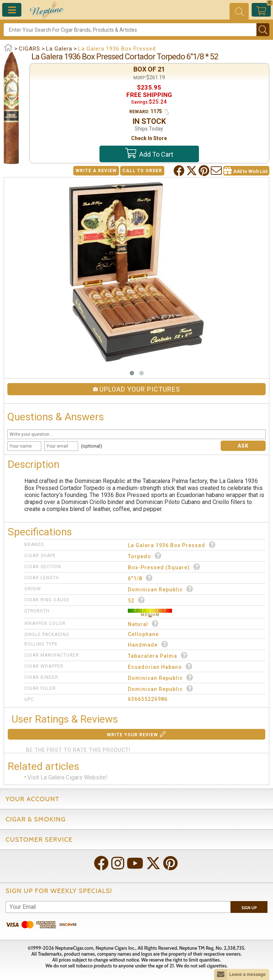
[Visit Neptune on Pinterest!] (171, 864)
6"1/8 (140, 578)
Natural (143, 624)
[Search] (130, 30)
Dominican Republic (161, 589)
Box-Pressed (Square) (164, 567)
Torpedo (145, 556)
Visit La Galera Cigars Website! (67, 777)
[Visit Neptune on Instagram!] (118, 864)
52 (136, 600)
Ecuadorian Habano (160, 666)
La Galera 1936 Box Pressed (172, 545)
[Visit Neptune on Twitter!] (154, 864)
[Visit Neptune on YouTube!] (136, 864)
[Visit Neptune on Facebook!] (102, 864)
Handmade (148, 644)
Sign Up (249, 908)
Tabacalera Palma (158, 655)
